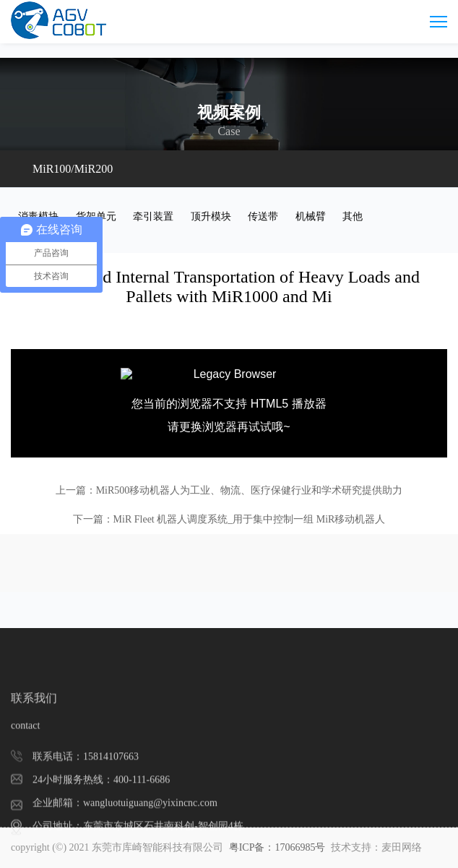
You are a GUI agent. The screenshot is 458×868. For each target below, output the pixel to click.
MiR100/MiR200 (73, 169)
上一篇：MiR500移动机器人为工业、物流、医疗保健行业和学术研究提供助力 (229, 490)
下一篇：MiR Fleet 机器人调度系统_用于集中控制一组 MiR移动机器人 (229, 519)
